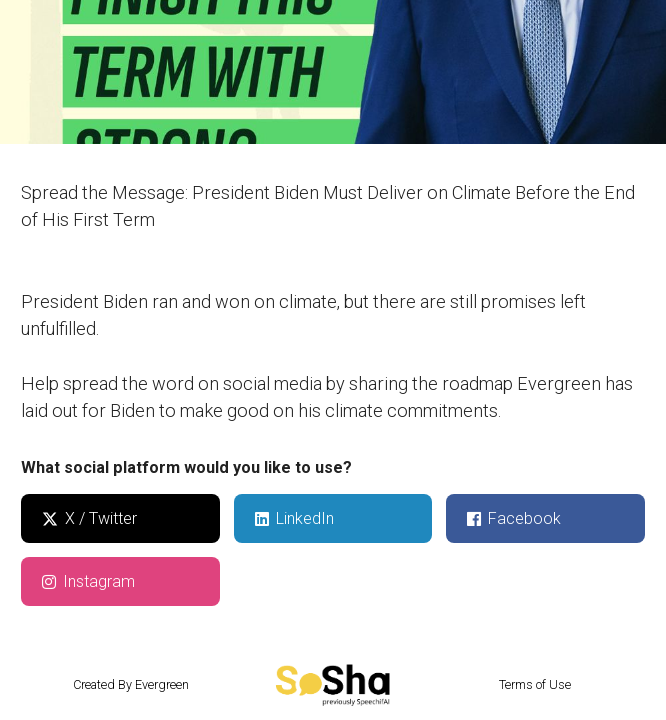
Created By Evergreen (131, 684)
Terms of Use (535, 684)
